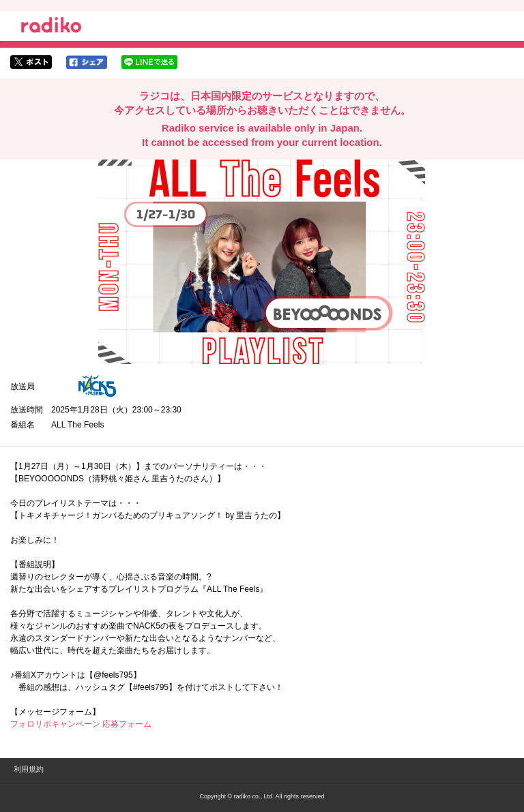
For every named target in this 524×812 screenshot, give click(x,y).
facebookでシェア (87, 62)
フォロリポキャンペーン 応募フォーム (81, 724)
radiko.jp (51, 27)
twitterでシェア (31, 62)
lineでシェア (149, 62)
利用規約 (29, 769)
